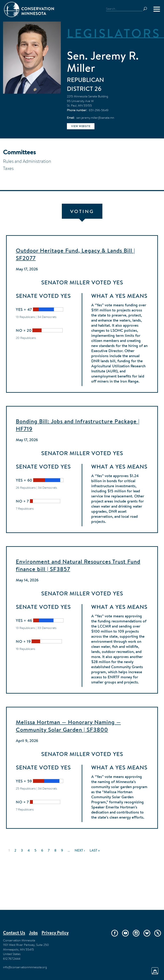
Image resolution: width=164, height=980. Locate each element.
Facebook (115, 933)
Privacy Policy (55, 933)
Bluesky (147, 933)
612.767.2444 (12, 959)
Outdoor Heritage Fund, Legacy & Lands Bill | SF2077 (75, 254)
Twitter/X (158, 933)
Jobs (33, 933)
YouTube (125, 933)
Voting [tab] (82, 211)
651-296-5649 (99, 110)
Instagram (136, 933)
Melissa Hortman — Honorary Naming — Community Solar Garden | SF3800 (68, 726)
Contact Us (14, 933)
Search (147, 9)
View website (81, 126)
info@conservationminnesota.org (25, 967)
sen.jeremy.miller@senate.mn (95, 118)
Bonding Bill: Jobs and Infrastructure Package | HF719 (78, 425)
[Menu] (157, 9)
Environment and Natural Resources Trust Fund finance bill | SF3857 (78, 565)
